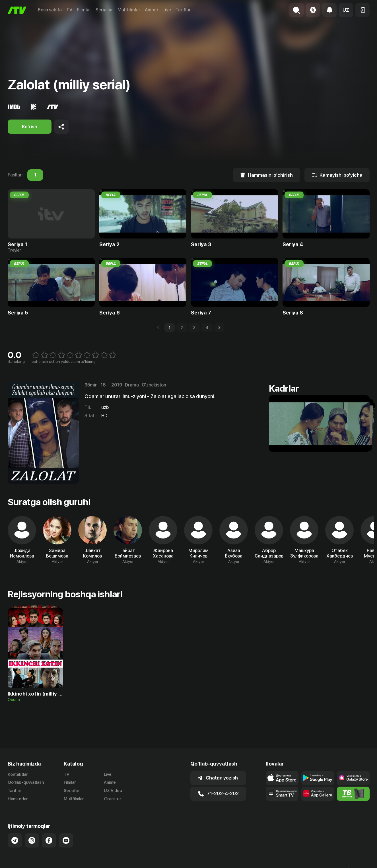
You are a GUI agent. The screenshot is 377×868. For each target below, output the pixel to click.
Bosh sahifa (50, 10)
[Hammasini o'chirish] (266, 175)
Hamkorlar (18, 799)
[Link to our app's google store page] (318, 778)
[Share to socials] (61, 127)
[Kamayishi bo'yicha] (337, 175)
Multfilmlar (129, 10)
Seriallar (104, 10)
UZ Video (113, 791)
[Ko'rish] (30, 127)
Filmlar (84, 10)
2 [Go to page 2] (182, 328)
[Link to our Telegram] (15, 840)
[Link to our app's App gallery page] (318, 794)
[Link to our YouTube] (66, 840)
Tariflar (183, 10)
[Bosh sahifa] (17, 10)
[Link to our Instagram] (32, 840)
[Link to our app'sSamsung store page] (353, 778)
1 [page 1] (170, 328)
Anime (151, 10)
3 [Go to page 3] (194, 328)
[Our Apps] (282, 794)
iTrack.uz (113, 799)
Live (167, 10)
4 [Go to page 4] (207, 328)
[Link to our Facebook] (49, 840)
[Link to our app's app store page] (282, 778)
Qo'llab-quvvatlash (26, 782)
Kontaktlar (18, 774)
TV (69, 10)
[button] (346, 10)
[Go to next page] (219, 328)
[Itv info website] (353, 794)
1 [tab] (35, 175)
